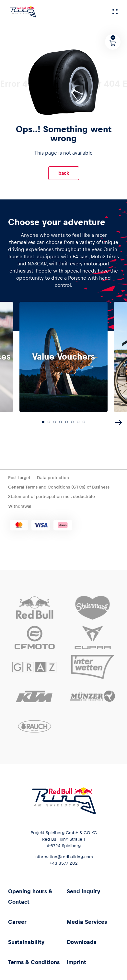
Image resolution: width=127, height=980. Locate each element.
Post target (19, 478)
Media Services (87, 922)
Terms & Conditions (34, 962)
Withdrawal (20, 506)
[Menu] (115, 12)
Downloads (81, 942)
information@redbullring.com (64, 857)
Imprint (76, 962)
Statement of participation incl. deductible (52, 496)
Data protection (53, 478)
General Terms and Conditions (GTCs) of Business (59, 487)
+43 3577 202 (64, 863)
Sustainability (26, 942)
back (64, 173)
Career (17, 922)
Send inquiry (83, 891)
